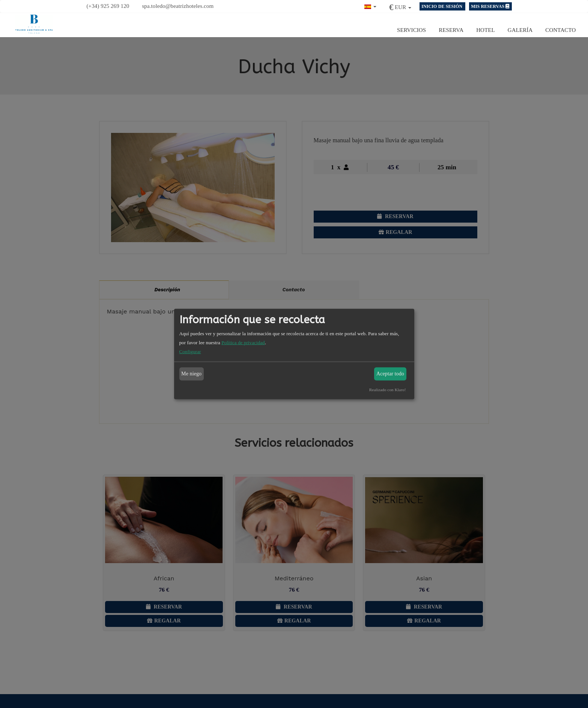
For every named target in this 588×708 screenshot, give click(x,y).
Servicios (411, 30)
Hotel (486, 30)
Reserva (451, 30)
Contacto (560, 30)
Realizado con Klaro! (388, 389)
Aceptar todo (390, 374)
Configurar (190, 351)
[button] (370, 6)
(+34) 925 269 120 (108, 6)
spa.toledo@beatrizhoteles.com (178, 6)
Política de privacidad (243, 342)
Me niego (191, 374)
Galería (520, 30)
